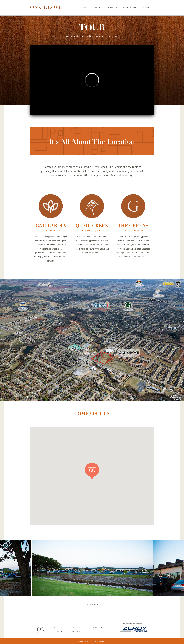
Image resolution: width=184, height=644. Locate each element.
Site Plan (98, 8)
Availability (130, 8)
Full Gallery (92, 604)
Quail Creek (92, 226)
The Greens (133, 226)
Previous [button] (23, 568)
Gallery (113, 8)
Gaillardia (51, 226)
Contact (146, 8)
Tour (85, 8)
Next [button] (161, 568)
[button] (92, 471)
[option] (92, 568)
